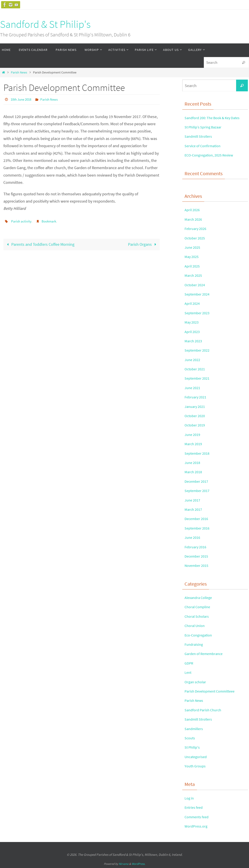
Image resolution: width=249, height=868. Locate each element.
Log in (190, 798)
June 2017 (193, 500)
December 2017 (198, 481)
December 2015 (198, 556)
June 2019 (193, 434)
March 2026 (194, 219)
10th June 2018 (22, 99)
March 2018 (194, 472)
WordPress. (138, 864)
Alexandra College (200, 597)
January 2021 (196, 406)
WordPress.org (197, 826)
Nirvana (124, 864)
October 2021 (196, 369)
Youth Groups (196, 766)
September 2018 (199, 453)
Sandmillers (195, 729)
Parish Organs (143, 244)
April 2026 (193, 210)
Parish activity (22, 221)
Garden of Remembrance (206, 654)
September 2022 (199, 350)
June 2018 (193, 462)
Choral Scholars (198, 616)
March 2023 (194, 341)
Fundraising (195, 644)
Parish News (19, 72)
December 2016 (198, 519)
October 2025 (196, 238)
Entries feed (195, 807)
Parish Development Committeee (213, 691)
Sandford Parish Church (205, 710)
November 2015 (198, 565)
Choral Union (196, 626)
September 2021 (199, 378)
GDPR (189, 663)
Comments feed (198, 817)
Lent (188, 672)
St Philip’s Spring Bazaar (205, 127)
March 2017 (194, 509)
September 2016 (199, 528)
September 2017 (199, 491)
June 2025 (193, 247)
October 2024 (196, 285)
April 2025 (193, 266)
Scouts (190, 738)
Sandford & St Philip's (45, 24)
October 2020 (196, 416)
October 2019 (196, 425)
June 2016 (193, 537)
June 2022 (193, 360)
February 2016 (197, 547)
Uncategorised (197, 757)
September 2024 (199, 294)
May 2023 (192, 322)
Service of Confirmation (204, 146)
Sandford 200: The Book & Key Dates (216, 118)
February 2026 (197, 228)
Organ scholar (197, 682)
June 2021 (193, 388)
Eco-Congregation (200, 635)
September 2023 (199, 313)
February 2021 (197, 397)
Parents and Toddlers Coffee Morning (40, 244)
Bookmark (50, 221)
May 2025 (192, 257)
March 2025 (194, 275)
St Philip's (193, 747)
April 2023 (193, 332)
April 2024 (193, 303)
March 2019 (194, 444)
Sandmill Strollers (200, 136)
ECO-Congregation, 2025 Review (212, 155)
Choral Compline (199, 607)
